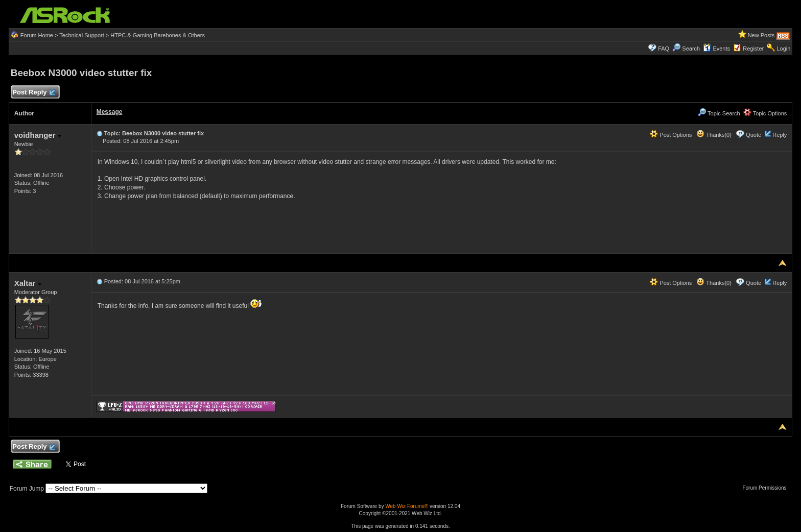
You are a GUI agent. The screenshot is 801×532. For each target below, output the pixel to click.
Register (753, 49)
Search (691, 49)
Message (110, 112)
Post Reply (34, 93)
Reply (780, 135)
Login (783, 49)
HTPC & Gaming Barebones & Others (158, 35)
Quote (753, 135)
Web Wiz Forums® (407, 506)
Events (716, 49)
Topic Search (719, 113)
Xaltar (28, 283)
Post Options (671, 135)
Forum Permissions (767, 488)
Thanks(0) (714, 135)
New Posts (761, 35)
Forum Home (37, 35)
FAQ (664, 49)
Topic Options (765, 113)
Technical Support (81, 35)
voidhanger (38, 135)
